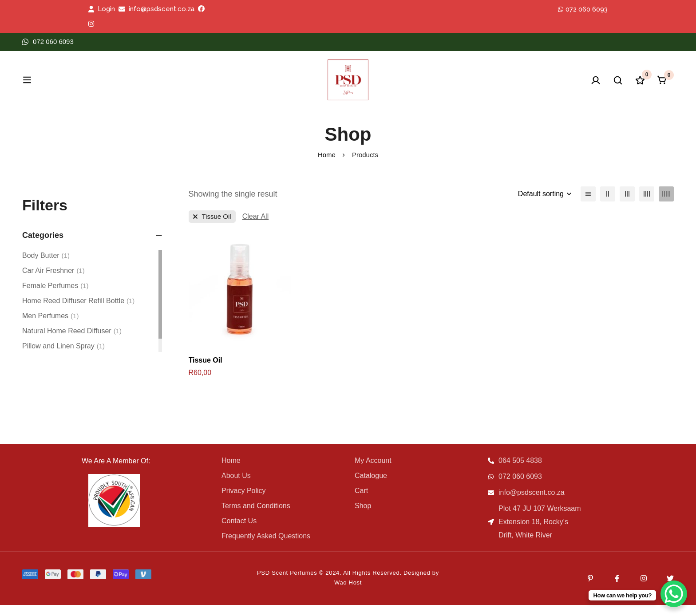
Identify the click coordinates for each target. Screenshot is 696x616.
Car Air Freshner (53, 282)
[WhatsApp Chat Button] (674, 594)
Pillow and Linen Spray (63, 357)
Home (327, 166)
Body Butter (46, 267)
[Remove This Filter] (256, 228)
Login (106, 9)
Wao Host (348, 594)
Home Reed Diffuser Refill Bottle (78, 312)
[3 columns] (627, 205)
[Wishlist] (623, 86)
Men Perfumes (50, 327)
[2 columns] (608, 205)
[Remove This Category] (212, 228)
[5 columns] (666, 205)
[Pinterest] (590, 589)
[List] (588, 205)
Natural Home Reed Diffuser (72, 342)
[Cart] (662, 86)
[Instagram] (644, 589)
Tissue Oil (206, 371)
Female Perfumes (55, 297)
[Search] (571, 86)
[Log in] (525, 86)
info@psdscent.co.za (162, 9)
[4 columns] (647, 205)
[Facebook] (617, 589)
